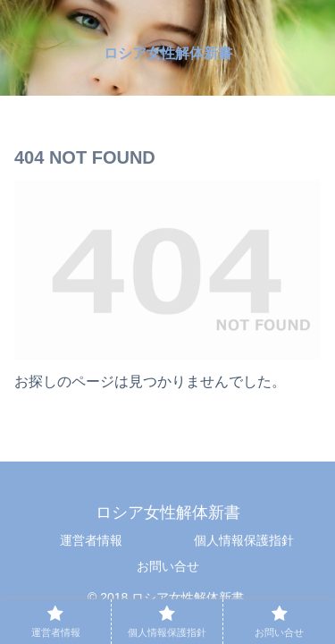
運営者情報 (91, 540)
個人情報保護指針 (244, 540)
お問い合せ (168, 566)
